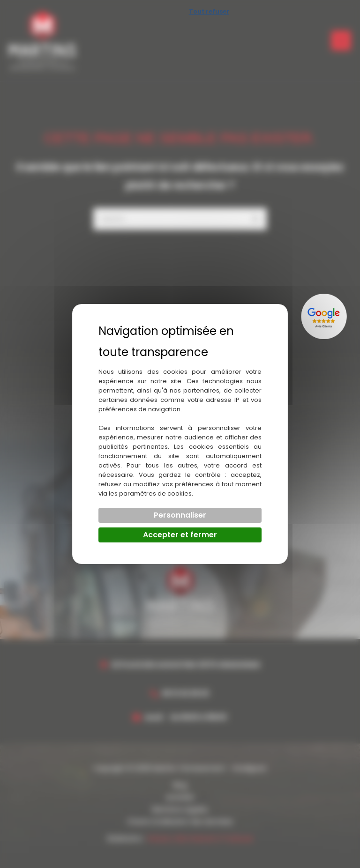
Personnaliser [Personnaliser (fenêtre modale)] (180, 515)
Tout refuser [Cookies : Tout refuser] (209, 11)
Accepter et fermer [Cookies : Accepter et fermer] (180, 535)
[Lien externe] (325, 316)
